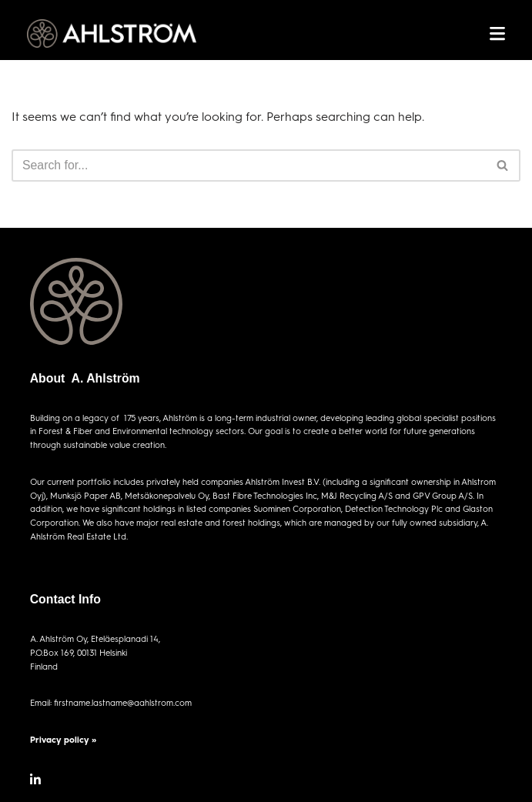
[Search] (249, 165)
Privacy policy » (63, 739)
